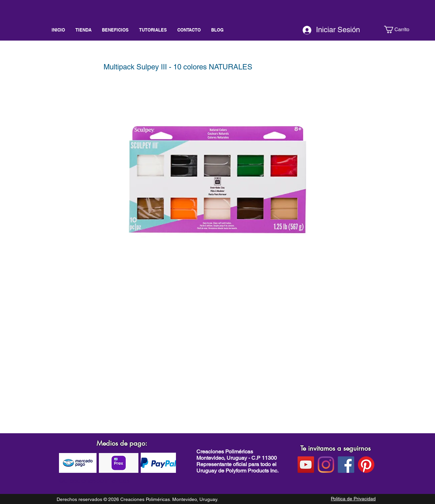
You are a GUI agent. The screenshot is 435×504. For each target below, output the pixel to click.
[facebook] (346, 465)
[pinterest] (366, 465)
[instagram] (326, 465)
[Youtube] (306, 465)
